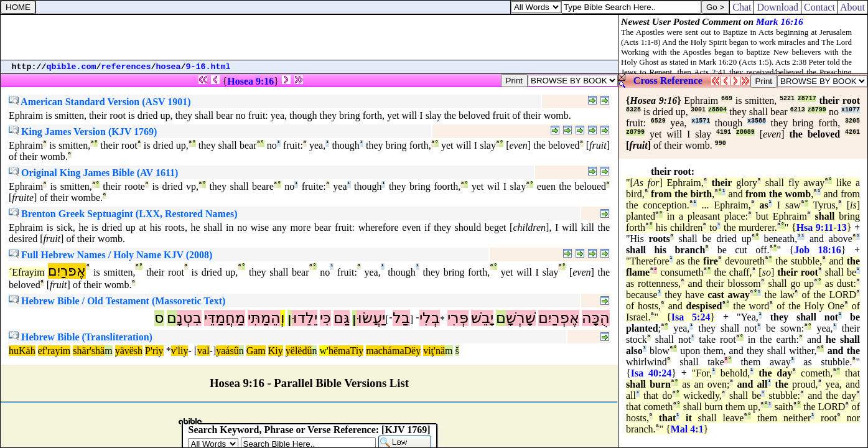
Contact (819, 7)
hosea (169, 67)
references (126, 67)
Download (777, 7)
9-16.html (208, 67)
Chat (742, 7)
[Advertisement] (309, 37)
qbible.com (72, 67)
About (853, 7)
